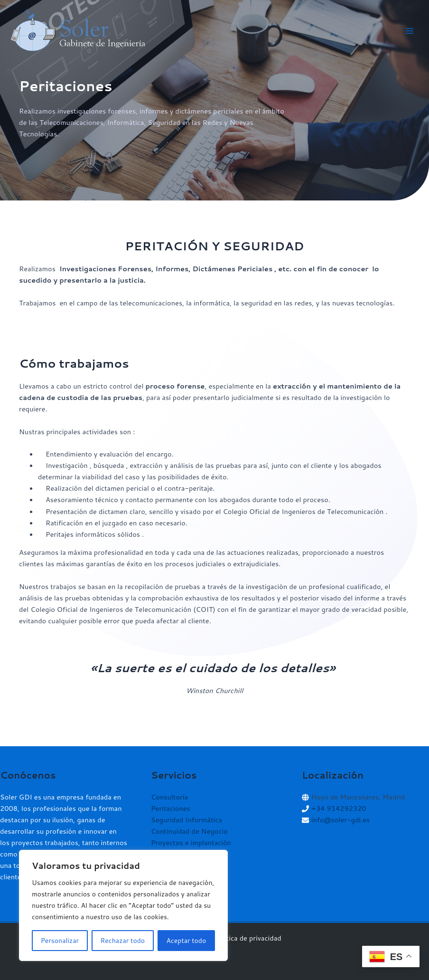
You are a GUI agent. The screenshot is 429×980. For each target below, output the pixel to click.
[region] (123, 905)
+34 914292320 (339, 808)
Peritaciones (171, 808)
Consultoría (169, 797)
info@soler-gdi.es (340, 820)
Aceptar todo (187, 941)
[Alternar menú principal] (410, 31)
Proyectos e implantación (191, 842)
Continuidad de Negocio (189, 831)
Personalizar (60, 941)
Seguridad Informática (187, 820)
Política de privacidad (248, 938)
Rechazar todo (122, 941)
